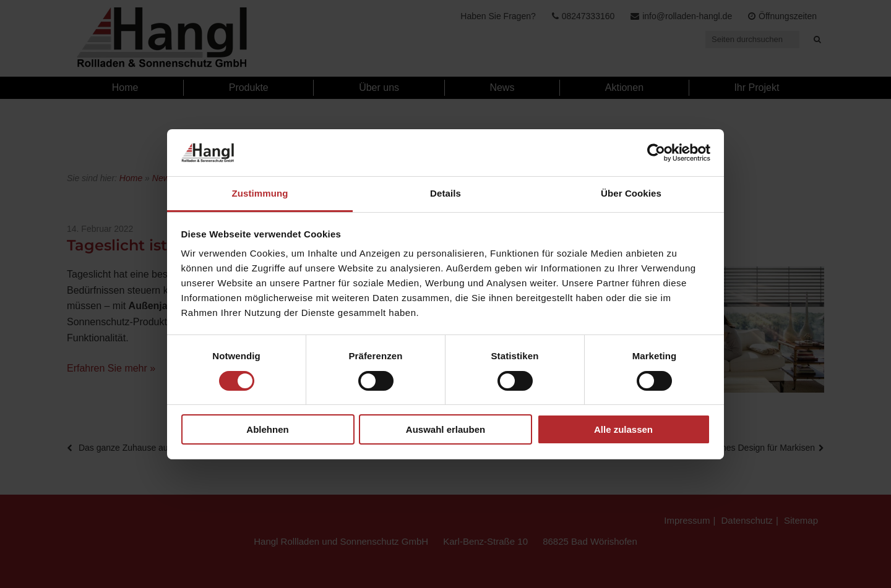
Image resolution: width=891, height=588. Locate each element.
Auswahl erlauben (445, 429)
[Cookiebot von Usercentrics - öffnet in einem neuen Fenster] (656, 153)
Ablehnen (267, 429)
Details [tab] (445, 193)
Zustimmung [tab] (260, 193)
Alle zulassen (623, 429)
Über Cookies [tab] (631, 193)
